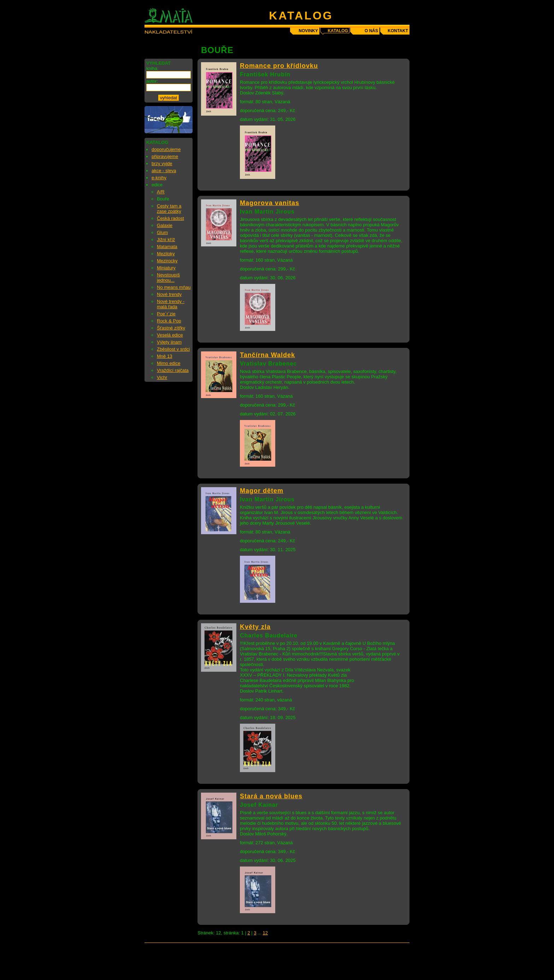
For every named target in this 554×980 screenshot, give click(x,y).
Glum (162, 232)
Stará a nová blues (271, 796)
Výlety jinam (169, 342)
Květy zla (255, 627)
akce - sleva (164, 171)
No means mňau (174, 287)
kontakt (398, 31)
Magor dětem (262, 491)
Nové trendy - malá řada (171, 304)
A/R (161, 192)
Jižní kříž (166, 240)
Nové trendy (169, 294)
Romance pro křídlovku (279, 66)
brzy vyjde (162, 164)
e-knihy (159, 178)
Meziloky (166, 254)
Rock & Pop (169, 321)
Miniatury (166, 268)
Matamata (167, 247)
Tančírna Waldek (267, 355)
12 (265, 933)
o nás (371, 31)
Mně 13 (164, 356)
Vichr (162, 377)
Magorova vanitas (270, 203)
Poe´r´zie (166, 314)
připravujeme (165, 156)
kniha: (152, 68)
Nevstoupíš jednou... (168, 278)
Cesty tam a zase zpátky (169, 209)
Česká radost (170, 218)
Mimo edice (169, 363)
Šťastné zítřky (171, 328)
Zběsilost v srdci (173, 349)
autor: (152, 81)
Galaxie (165, 225)
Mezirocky (167, 261)
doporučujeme (166, 149)
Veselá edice (170, 335)
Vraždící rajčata (173, 370)
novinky (308, 31)
